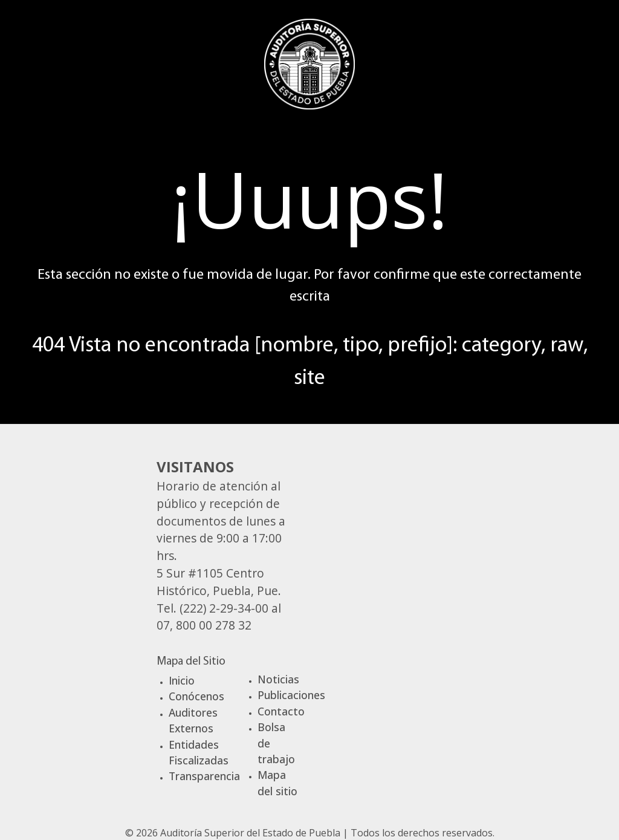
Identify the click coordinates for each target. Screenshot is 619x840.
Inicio (182, 680)
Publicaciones (291, 695)
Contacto (281, 711)
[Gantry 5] (309, 62)
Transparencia (204, 776)
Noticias (278, 679)
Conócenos (196, 696)
